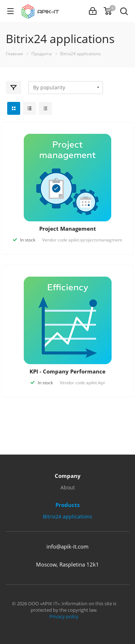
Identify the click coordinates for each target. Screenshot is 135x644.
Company (68, 476)
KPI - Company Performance (67, 371)
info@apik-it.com (67, 546)
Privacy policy (64, 616)
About (68, 487)
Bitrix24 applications (67, 516)
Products (67, 505)
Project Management (68, 229)
